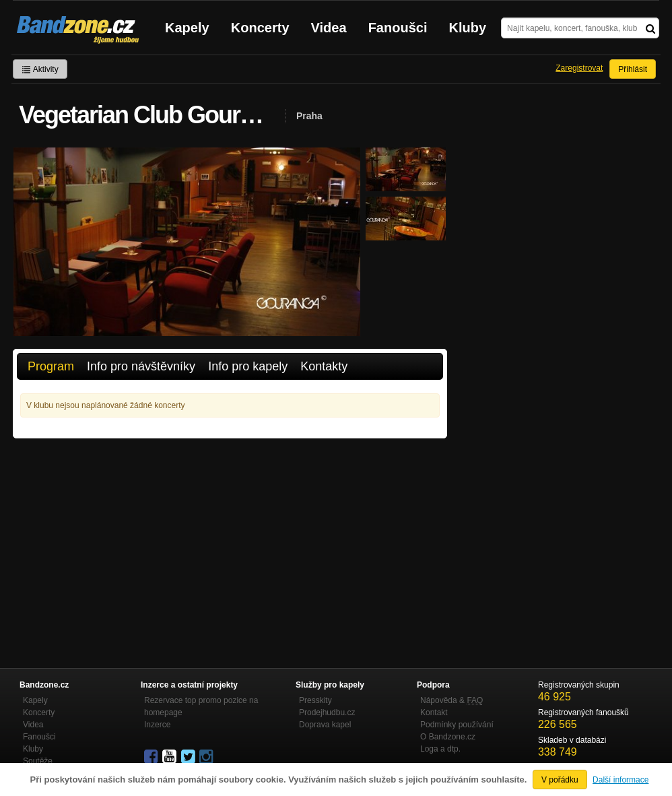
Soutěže (38, 761)
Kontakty (324, 366)
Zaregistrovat (579, 68)
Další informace (620, 780)
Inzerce (157, 725)
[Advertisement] (230, 539)
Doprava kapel (325, 725)
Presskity (315, 700)
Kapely (187, 28)
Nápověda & (451, 700)
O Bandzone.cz (448, 737)
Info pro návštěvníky (141, 366)
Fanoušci (398, 28)
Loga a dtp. (440, 749)
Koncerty (260, 28)
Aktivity (40, 69)
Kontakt (434, 712)
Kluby (468, 28)
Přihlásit (633, 69)
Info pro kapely (248, 366)
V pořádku (560, 780)
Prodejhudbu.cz (327, 712)
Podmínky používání (457, 725)
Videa (329, 28)
